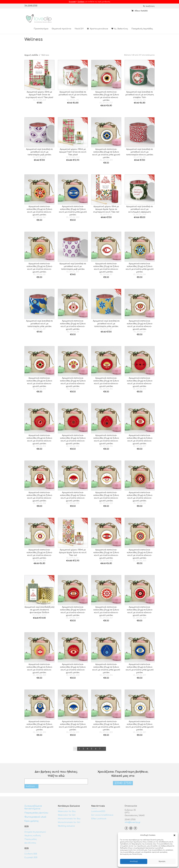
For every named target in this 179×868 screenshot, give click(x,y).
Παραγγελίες (31, 839)
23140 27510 (123, 783)
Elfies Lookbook (99, 819)
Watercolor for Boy (67, 811)
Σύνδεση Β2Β (31, 854)
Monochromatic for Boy (69, 819)
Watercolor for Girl (67, 815)
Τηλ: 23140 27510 (31, 6)
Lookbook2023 (98, 811)
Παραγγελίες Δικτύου (36, 813)
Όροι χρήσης (32, 821)
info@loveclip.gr (133, 822)
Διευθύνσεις (30, 843)
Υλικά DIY (79, 29)
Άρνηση (162, 861)
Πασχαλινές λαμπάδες (142, 29)
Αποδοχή (134, 861)
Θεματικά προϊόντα (61, 29)
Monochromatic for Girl (69, 822)
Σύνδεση (81, 2)
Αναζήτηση (149, 6)
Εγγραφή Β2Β (31, 858)
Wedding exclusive (66, 826)
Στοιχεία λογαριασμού (35, 832)
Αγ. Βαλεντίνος (120, 29)
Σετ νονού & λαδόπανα (102, 815)
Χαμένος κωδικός (33, 836)
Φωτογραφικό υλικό (35, 817)
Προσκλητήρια (41, 29)
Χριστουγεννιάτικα (98, 29)
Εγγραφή (72, 2)
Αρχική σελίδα (31, 55)
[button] (174, 835)
